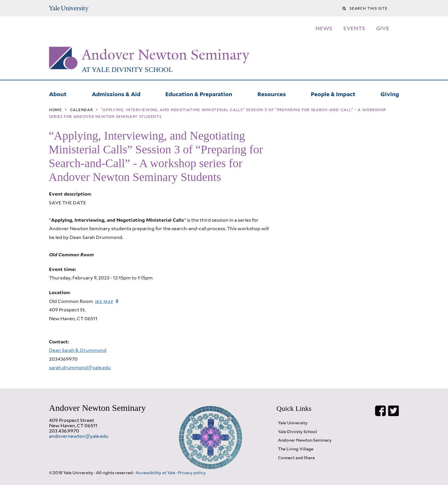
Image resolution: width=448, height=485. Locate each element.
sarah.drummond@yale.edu (80, 368)
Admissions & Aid (116, 94)
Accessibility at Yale (156, 473)
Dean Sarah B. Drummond (78, 350)
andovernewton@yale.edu (79, 436)
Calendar (82, 110)
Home (55, 110)
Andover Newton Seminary (166, 55)
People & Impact (333, 94)
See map (104, 301)
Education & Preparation (199, 94)
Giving (390, 94)
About (58, 94)
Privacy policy (192, 473)
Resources (272, 94)
